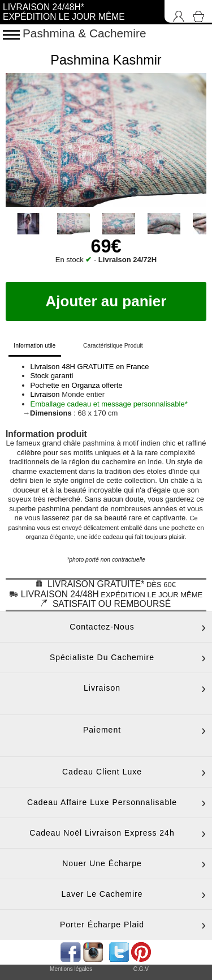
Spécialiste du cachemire (102, 657)
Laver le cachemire (102, 894)
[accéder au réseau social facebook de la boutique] (70, 951)
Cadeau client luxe (102, 772)
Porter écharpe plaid (102, 925)
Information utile (34, 346)
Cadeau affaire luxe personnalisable (102, 802)
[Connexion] (176, 11)
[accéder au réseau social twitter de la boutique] (118, 951)
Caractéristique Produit (113, 346)
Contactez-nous (102, 627)
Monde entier (83, 394)
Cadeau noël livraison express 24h (102, 833)
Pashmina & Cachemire (84, 33)
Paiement (102, 730)
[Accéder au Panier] (201, 11)
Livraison (102, 688)
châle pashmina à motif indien (112, 443)
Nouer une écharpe (102, 863)
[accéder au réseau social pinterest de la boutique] (94, 951)
